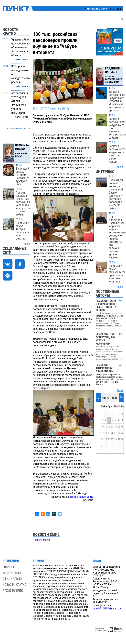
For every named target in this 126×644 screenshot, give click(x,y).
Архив (27, 244)
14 (115, 427)
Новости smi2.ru (42, 540)
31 (102, 446)
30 (122, 440)
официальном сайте (81, 497)
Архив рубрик (13, 591)
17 (102, 433)
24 (102, 440)
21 (115, 433)
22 (119, 433)
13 (112, 427)
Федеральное (12, 573)
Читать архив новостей (18, 128)
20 (112, 433)
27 (112, 440)
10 (102, 427)
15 (119, 427)
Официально (12, 579)
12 (109, 427)
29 (119, 440)
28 (115, 440)
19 (109, 433)
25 (106, 440)
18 (106, 433)
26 (109, 440)
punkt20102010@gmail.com (108, 608)
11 (106, 427)
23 (122, 433)
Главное (9, 567)
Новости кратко (14, 585)
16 (122, 427)
